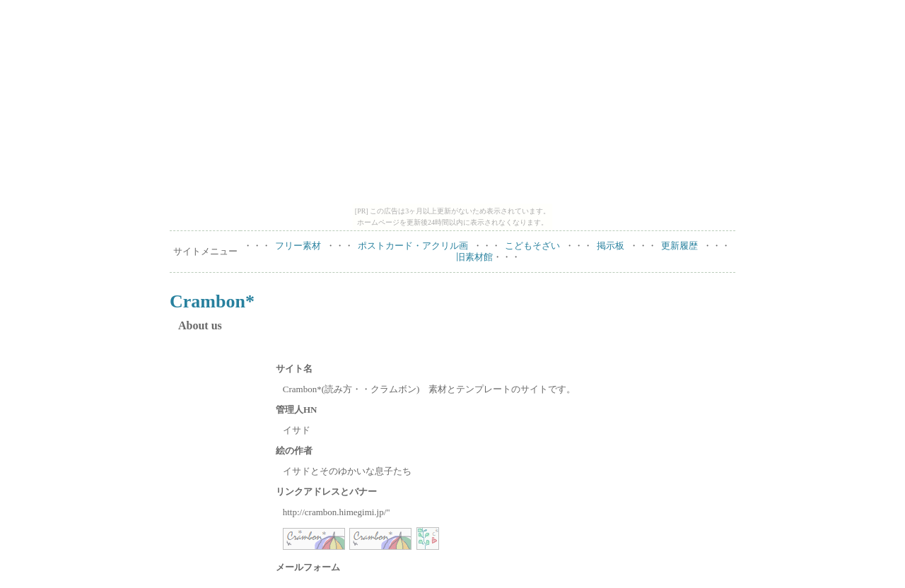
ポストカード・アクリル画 (413, 246)
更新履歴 (679, 246)
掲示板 (611, 246)
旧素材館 (474, 257)
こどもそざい (532, 246)
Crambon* (212, 301)
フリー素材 (298, 246)
